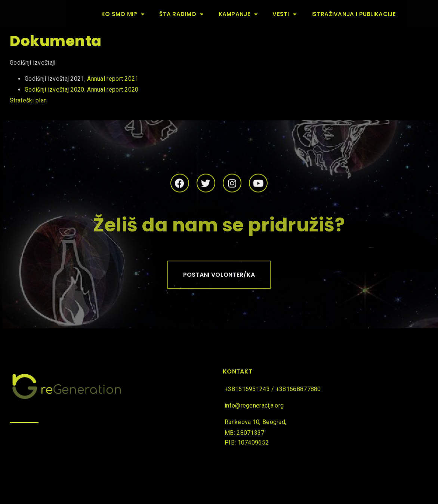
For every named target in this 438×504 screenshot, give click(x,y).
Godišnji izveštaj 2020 (55, 90)
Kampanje (238, 14)
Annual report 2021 (113, 79)
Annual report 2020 (113, 90)
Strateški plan (29, 100)
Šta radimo (181, 14)
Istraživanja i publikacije (354, 14)
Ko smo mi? (123, 14)
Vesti (284, 14)
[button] (219, 277)
